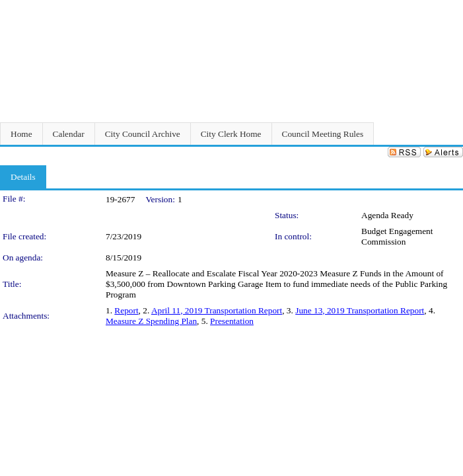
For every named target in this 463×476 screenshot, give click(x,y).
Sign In (447, 8)
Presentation (232, 321)
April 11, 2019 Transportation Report (217, 310)
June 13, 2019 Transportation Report (360, 310)
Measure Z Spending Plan (151, 321)
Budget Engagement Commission (397, 236)
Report (126, 310)
